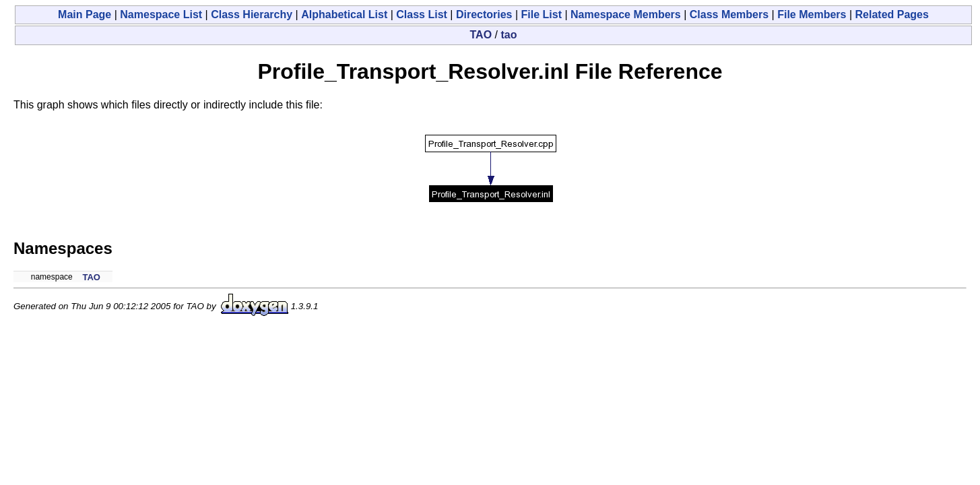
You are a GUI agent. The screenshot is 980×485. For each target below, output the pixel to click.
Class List (422, 14)
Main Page (85, 14)
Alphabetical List (344, 14)
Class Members (729, 14)
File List (542, 14)
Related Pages (892, 14)
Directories (484, 14)
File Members (812, 14)
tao (509, 35)
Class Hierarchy (252, 14)
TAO (481, 35)
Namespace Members (626, 14)
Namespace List (161, 14)
